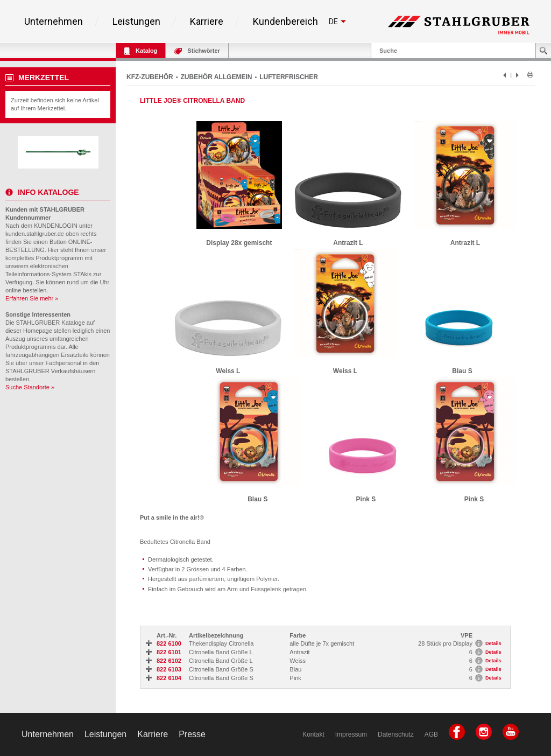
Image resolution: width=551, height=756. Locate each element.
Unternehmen (54, 22)
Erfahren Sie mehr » (32, 298)
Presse (192, 734)
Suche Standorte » (30, 387)
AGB (431, 734)
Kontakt (313, 734)
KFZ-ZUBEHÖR (150, 77)
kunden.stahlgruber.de (35, 234)
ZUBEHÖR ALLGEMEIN (217, 77)
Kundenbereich (285, 22)
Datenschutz (396, 734)
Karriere (207, 22)
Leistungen (136, 22)
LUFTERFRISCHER (289, 77)
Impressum (351, 734)
